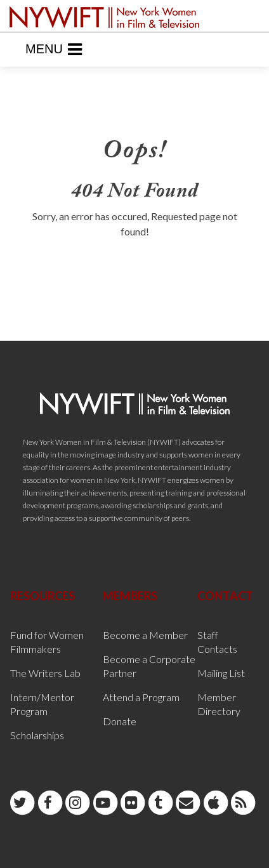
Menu (54, 49)
